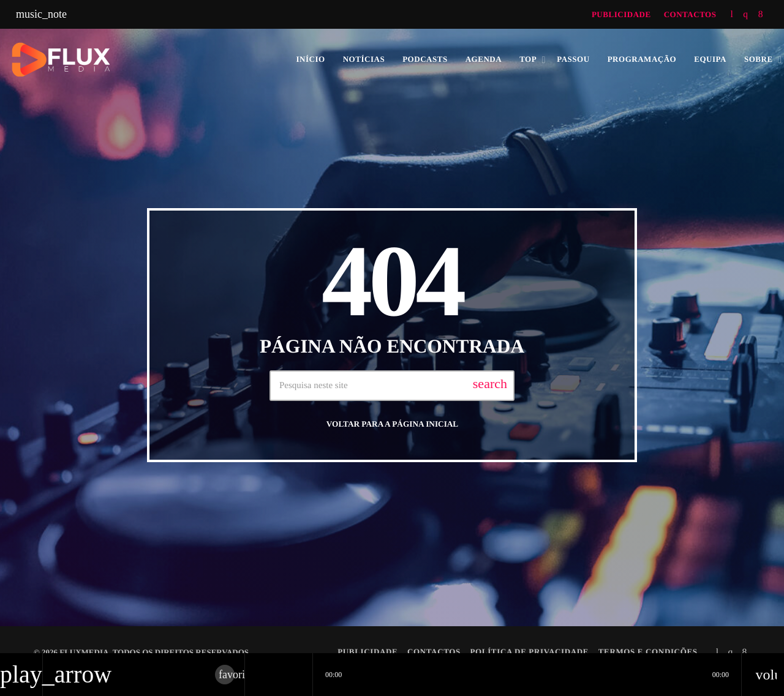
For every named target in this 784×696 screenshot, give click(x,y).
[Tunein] (732, 15)
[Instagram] (745, 15)
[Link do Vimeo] (149, 59)
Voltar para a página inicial (392, 424)
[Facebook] (761, 15)
